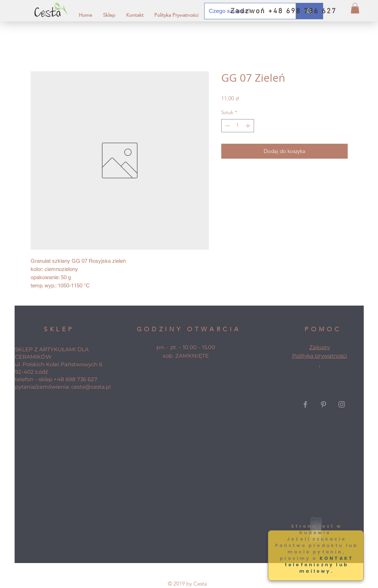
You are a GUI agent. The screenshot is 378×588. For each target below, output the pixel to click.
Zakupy (320, 347)
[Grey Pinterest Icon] (323, 404)
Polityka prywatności (320, 356)
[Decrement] (227, 126)
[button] (355, 8)
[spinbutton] (238, 126)
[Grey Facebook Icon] (305, 404)
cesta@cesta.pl (91, 387)
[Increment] (248, 126)
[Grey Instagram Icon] (342, 404)
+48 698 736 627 (76, 379)
